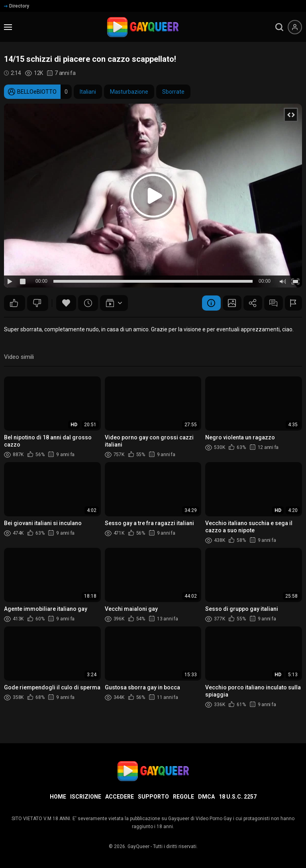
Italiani (88, 92)
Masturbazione (129, 92)
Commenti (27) (272, 303)
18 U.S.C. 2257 (238, 797)
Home (58, 797)
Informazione (206, 303)
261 (14, 303)
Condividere (250, 303)
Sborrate (173, 92)
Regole (183, 797)
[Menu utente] (295, 27)
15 (37, 303)
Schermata (228, 303)
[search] (279, 27)
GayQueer (138, 846)
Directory (17, 6)
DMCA (206, 797)
